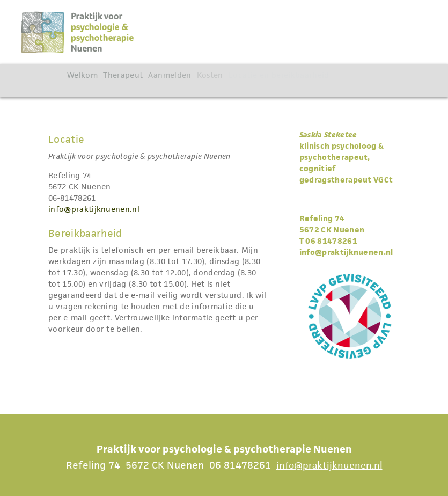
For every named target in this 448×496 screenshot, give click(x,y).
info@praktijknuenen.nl (94, 209)
